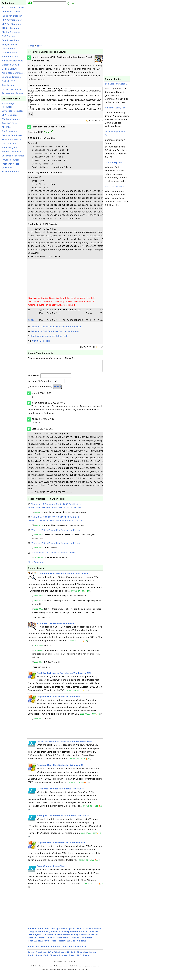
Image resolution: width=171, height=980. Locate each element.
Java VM (93, 939)
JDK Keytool (35, 942)
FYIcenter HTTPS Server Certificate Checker (54, 560)
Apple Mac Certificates (13, 73)
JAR (68, 960)
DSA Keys (66, 936)
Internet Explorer (10, 57)
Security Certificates (12, 135)
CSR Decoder (9, 36)
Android (32, 936)
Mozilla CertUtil (9, 69)
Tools (40, 46)
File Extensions (9, 131)
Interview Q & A (10, 148)
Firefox (87, 936)
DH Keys (55, 936)
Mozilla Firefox (9, 48)
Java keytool (8, 85)
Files (79, 960)
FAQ (79, 963)
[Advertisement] (14, 212)
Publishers (63, 945)
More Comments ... (38, 570)
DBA (51, 960)
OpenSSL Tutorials (11, 77)
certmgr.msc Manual (12, 89)
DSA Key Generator (12, 24)
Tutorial (62, 948)
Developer (41, 960)
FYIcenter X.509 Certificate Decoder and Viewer (55, 336)
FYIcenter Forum (10, 171)
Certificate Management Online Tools (49, 341)
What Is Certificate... (116, 187)
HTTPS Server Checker (14, 8)
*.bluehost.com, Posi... (117, 108)
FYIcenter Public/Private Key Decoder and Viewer (56, 332)
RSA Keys (44, 948)
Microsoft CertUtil (11, 65)
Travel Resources (11, 160)
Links (39, 963)
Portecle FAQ (8, 81)
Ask (84, 954)
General (97, 936)
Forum (86, 963)
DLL (73, 960)
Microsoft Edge (9, 53)
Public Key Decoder (12, 16)
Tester (31, 960)
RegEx (31, 963)
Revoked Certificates (12, 93)
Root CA (32, 948)
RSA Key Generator (12, 20)
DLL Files (6, 127)
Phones (63, 963)
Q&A (46, 963)
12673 (33, 325)
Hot (37, 954)
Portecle (51, 945)
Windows (81, 948)
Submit (57, 394)
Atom (78, 954)
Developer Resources (13, 111)
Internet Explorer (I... (116, 163)
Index (65, 954)
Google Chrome (10, 44)
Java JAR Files (9, 123)
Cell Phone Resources (13, 156)
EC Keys (78, 936)
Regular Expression (12, 139)
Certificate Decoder (12, 12)
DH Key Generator (11, 28)
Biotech (54, 963)
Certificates (90, 960)
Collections (54, 954)
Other (42, 945)
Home (31, 46)
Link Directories (10, 143)
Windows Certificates (12, 61)
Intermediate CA (79, 939)
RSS (72, 954)
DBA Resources (10, 115)
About (44, 954)
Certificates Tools (11, 40)
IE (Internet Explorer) (57, 939)
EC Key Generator (11, 32)
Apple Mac (44, 936)
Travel (72, 963)
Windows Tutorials (11, 119)
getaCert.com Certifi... (116, 84)
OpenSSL (33, 945)
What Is (71, 948)
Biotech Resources (11, 152)
